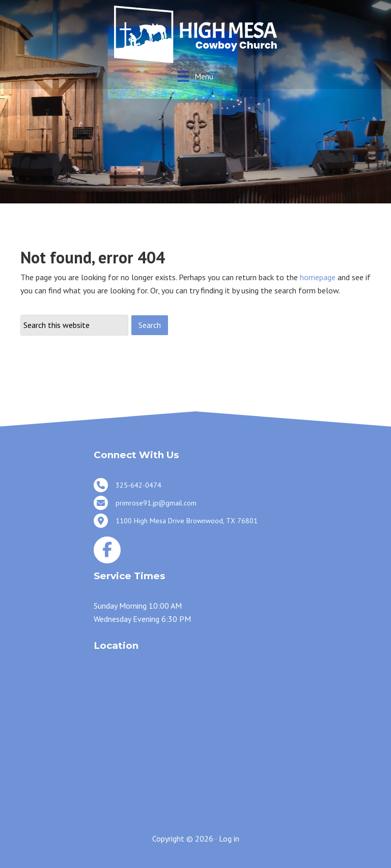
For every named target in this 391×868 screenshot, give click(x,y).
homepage (318, 277)
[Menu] (195, 76)
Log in (229, 839)
